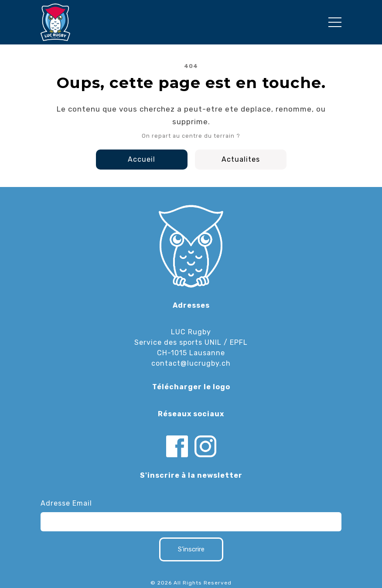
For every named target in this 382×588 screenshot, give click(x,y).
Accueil (142, 159)
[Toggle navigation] (335, 22)
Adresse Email (66, 503)
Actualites (241, 159)
